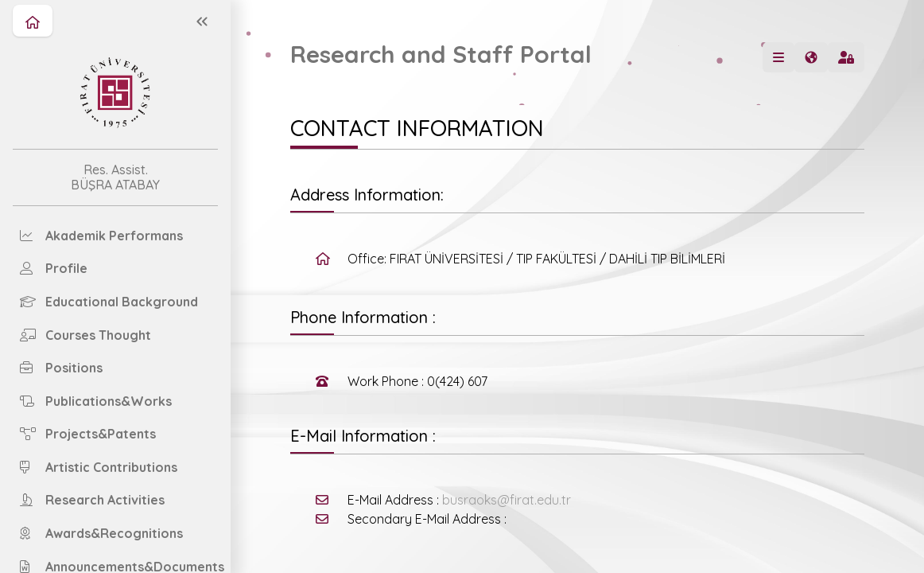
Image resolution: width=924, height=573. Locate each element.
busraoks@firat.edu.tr (507, 500)
